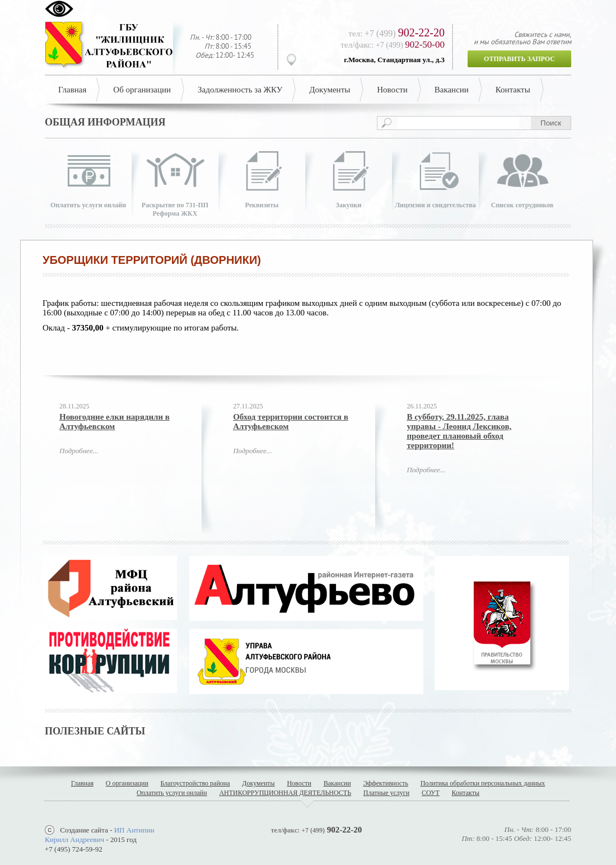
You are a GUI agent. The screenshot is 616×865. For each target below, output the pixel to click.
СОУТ (431, 793)
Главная (72, 90)
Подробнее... (79, 451)
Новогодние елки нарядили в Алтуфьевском (115, 422)
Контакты (513, 90)
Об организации (142, 90)
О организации (127, 783)
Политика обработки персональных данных (483, 783)
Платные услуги (386, 793)
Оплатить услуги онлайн (172, 793)
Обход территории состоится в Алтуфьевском (291, 422)
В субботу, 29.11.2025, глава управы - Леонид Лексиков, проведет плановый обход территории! (459, 431)
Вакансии (452, 90)
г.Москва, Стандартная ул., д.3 (394, 60)
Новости (392, 90)
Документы (330, 90)
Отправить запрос (519, 59)
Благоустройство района (195, 783)
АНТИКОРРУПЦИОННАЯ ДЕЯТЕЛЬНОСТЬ (285, 793)
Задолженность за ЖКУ (240, 90)
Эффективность (386, 783)
